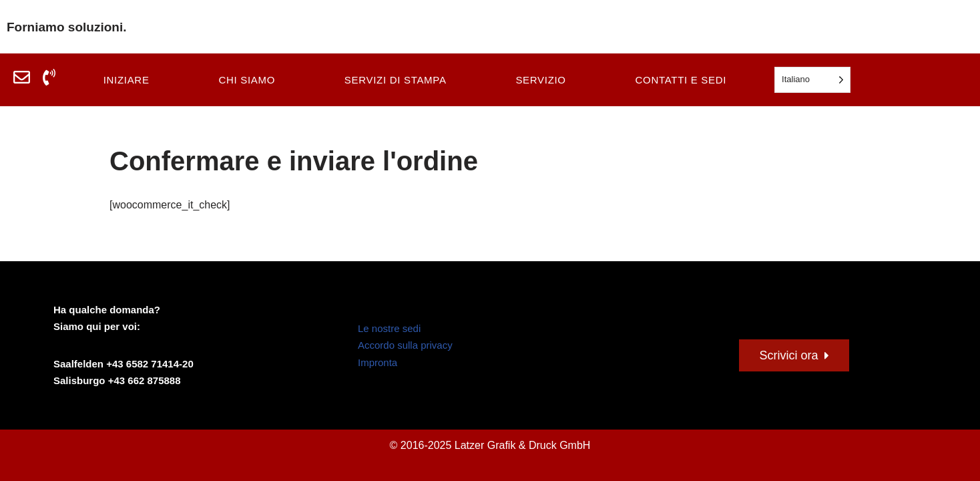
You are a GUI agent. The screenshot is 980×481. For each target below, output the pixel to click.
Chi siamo (247, 80)
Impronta (378, 362)
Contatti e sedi (681, 80)
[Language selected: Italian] (812, 80)
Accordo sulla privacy (405, 345)
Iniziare (127, 80)
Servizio (540, 80)
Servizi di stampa (396, 80)
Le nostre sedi (389, 328)
